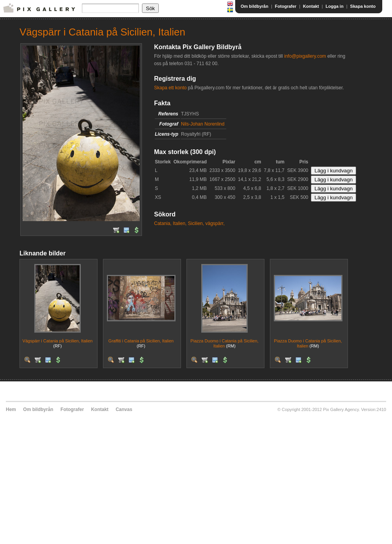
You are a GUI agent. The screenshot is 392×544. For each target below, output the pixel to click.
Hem (11, 409)
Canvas (124, 409)
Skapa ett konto (170, 88)
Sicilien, (196, 223)
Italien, (180, 223)
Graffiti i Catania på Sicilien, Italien (141, 341)
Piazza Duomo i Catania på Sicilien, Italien (224, 343)
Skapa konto (363, 6)
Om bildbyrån (255, 6)
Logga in (335, 6)
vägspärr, (215, 223)
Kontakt (311, 6)
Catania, (163, 223)
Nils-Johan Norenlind (203, 124)
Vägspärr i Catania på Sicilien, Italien (58, 341)
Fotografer (286, 6)
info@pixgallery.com (305, 56)
